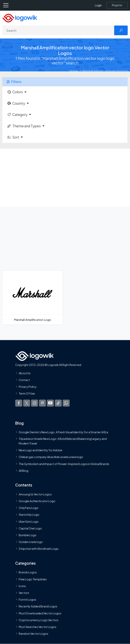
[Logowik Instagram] (35, 403)
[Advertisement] (65, 178)
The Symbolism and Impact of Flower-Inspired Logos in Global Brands (64, 464)
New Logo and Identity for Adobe (41, 450)
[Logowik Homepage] (20, 18)
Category (17, 115)
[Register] (117, 5)
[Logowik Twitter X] (27, 403)
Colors (15, 92)
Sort (13, 137)
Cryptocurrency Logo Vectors (39, 620)
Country (16, 103)
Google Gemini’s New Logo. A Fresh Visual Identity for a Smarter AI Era (63, 432)
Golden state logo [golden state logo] (31, 542)
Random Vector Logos (33, 634)
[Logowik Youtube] (50, 403)
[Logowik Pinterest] (42, 403)
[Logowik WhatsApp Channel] (66, 403)
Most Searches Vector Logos (38, 627)
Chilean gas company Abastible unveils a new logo (51, 457)
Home (74, 71)
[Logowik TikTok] (58, 403)
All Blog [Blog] (24, 471)
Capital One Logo (30, 528)
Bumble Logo (28, 535)
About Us (25, 373)
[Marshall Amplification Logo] (32, 297)
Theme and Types (24, 126)
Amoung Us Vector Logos (35, 494)
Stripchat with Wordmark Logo (39, 549)
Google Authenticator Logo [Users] (37, 501)
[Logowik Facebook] (19, 403)
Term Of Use (27, 393)
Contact (24, 380)
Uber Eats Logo (29, 521)
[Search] (58, 30)
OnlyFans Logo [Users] (29, 508)
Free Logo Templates (33, 579)
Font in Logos (27, 599)
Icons (22, 586)
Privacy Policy (28, 387)
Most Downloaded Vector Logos (40, 613)
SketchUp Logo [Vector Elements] (29, 515)
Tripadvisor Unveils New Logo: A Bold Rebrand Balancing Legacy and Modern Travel (63, 441)
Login (98, 5)
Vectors (24, 593)
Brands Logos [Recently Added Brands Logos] (28, 572)
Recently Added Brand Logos (38, 606)
